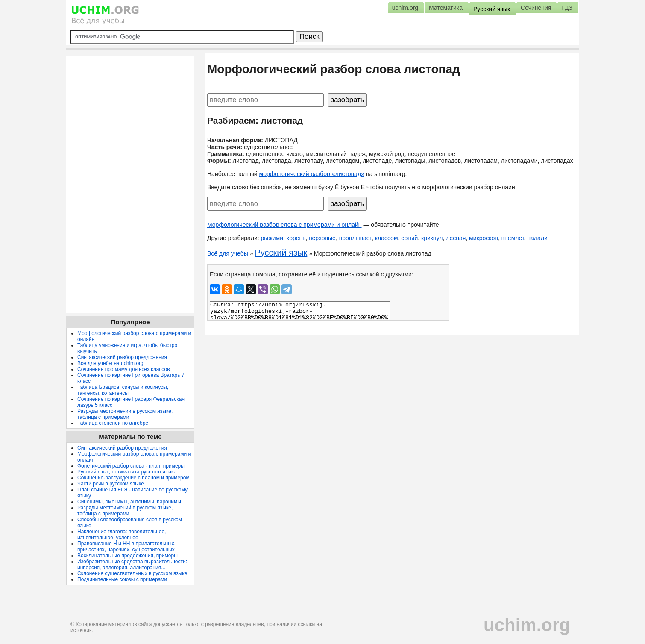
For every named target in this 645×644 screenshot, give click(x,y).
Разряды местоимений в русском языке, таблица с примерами (125, 414)
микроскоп (484, 238)
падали (537, 238)
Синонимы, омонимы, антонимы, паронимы (129, 502)
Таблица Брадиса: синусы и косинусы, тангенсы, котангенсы (123, 390)
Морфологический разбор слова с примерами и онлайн (284, 225)
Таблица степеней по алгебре (113, 423)
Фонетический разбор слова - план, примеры (131, 466)
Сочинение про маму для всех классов (124, 369)
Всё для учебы (228, 253)
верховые (322, 238)
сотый (409, 238)
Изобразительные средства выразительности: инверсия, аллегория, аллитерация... (132, 565)
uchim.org (527, 625)
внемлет (513, 238)
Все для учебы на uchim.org (110, 363)
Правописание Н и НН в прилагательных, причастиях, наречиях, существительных (126, 547)
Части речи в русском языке (111, 484)
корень (296, 238)
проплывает (355, 238)
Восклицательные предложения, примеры (128, 556)
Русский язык (281, 253)
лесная (456, 238)
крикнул (432, 238)
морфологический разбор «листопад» (312, 174)
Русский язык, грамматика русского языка (127, 472)
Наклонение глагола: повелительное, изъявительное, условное (122, 535)
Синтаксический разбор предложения (122, 357)
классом (387, 238)
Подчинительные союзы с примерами (122, 579)
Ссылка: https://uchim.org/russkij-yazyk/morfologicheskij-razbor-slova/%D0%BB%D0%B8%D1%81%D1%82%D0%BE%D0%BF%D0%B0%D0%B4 (300, 310)
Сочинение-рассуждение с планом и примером (133, 478)
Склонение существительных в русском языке (132, 573)
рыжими (272, 238)
